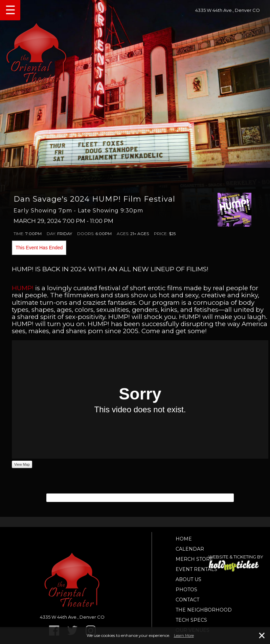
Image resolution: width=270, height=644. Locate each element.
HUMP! (23, 288)
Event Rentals (196, 569)
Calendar (190, 549)
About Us (188, 579)
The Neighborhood (204, 610)
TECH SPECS (191, 620)
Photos (186, 590)
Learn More (184, 636)
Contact (187, 600)
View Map (22, 464)
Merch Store (194, 559)
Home (184, 539)
